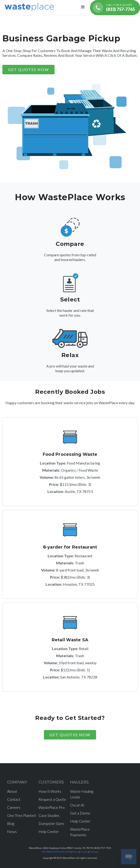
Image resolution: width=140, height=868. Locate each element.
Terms (75, 852)
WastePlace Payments (80, 832)
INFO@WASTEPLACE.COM (56, 852)
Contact (14, 799)
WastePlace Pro (52, 807)
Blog (11, 823)
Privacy (84, 852)
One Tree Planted (21, 815)
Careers (14, 807)
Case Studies (49, 815)
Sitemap (94, 852)
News (12, 831)
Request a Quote (52, 799)
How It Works (50, 791)
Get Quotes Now (70, 735)
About (12, 791)
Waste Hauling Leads (82, 794)
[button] (83, 8)
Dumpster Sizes (51, 823)
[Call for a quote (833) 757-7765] (115, 8)
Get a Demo (80, 813)
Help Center (49, 831)
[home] (28, 6)
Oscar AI (77, 805)
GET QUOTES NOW (28, 69)
